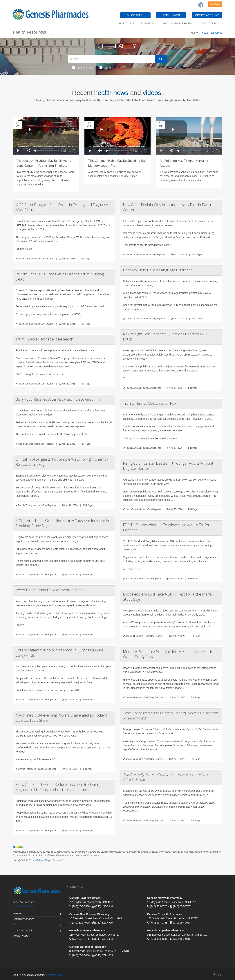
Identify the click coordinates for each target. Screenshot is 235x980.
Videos (106, 68)
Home (194, 33)
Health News (82, 68)
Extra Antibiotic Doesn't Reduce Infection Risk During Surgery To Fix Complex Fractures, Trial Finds (58, 787)
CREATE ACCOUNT (207, 15)
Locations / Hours (23, 930)
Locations (209, 23)
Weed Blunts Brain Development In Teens (50, 590)
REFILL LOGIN (171, 15)
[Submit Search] (161, 59)
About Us (124, 23)
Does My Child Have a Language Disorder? (157, 270)
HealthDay (37, 860)
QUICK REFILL (135, 15)
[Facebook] (201, 5)
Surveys (147, 23)
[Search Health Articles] (111, 59)
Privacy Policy (21, 936)
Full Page (85, 259)
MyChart (215, 4)
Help (16, 925)
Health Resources (177, 23)
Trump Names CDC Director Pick (150, 403)
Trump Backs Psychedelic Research (44, 339)
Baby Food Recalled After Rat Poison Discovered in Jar (59, 399)
